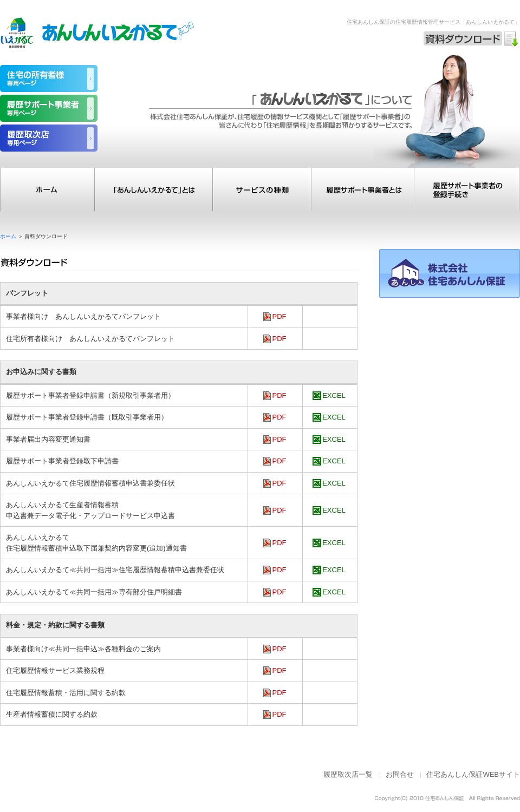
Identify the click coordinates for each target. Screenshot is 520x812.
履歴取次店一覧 (348, 774)
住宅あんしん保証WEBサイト (473, 774)
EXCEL (334, 395)
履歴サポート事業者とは (363, 189)
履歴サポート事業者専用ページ (49, 108)
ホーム (47, 189)
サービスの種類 (262, 189)
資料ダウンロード (471, 39)
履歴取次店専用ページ (49, 138)
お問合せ (400, 774)
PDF (279, 316)
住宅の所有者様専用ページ (49, 78)
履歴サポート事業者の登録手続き (467, 189)
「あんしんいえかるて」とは (154, 189)
